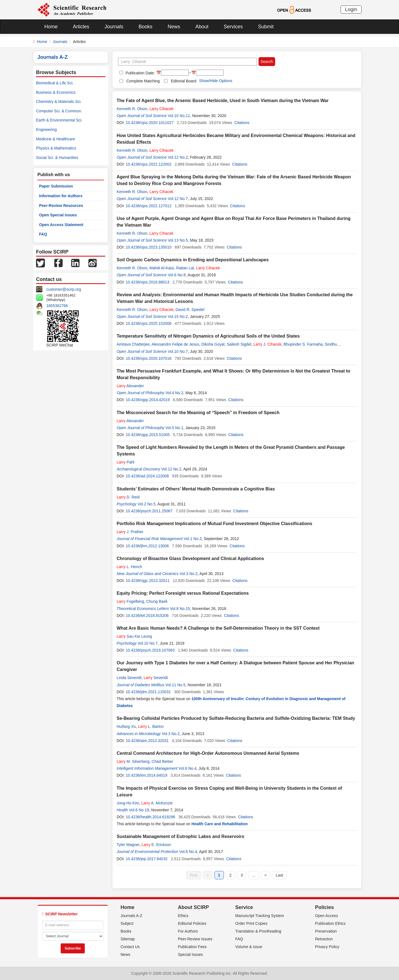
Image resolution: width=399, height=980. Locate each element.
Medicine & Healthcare (56, 139)
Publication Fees (192, 947)
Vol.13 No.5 (178, 240)
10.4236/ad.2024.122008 (147, 476)
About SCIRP (193, 907)
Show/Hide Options (216, 81)
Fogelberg (130, 601)
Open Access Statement (61, 225)
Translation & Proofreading (258, 931)
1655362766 (57, 306)
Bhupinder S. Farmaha (303, 344)
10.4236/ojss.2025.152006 (149, 323)
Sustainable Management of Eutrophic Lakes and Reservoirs (181, 836)
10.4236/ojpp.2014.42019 (148, 400)
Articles (81, 27)
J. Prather (130, 532)
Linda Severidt (129, 678)
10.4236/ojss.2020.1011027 (150, 123)
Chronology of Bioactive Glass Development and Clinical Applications (190, 559)
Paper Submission (56, 186)
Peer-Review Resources (61, 206)
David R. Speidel (190, 310)
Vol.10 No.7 (178, 351)
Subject (127, 923)
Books (145, 27)
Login (351, 9)
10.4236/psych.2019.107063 (150, 650)
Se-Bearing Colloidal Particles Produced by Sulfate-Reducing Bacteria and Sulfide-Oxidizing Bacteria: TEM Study (236, 718)
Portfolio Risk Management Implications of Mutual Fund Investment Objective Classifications (214, 524)
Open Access (327, 916)
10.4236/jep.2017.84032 (147, 859)
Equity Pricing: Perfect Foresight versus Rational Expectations (183, 593)
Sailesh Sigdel (239, 344)
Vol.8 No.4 (188, 852)
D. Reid (128, 497)
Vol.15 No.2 (178, 316)
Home (51, 27)
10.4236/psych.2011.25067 (149, 511)
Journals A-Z (131, 916)
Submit (266, 27)
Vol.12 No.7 (178, 199)
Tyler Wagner (128, 845)
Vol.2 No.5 (146, 504)
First (194, 875)
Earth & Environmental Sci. (59, 120)
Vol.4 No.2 (174, 393)
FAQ (43, 234)
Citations (242, 123)
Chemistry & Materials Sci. (59, 102)
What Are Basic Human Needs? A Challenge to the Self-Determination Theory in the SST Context (218, 628)
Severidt (156, 678)
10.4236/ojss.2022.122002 (149, 164)
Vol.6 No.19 (139, 810)
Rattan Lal (185, 268)
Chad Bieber (162, 761)
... (254, 875)
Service (244, 907)
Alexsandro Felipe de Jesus (175, 344)
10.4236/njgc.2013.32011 (148, 581)
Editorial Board (184, 81)
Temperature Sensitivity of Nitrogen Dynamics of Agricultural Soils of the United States (208, 336)
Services (233, 27)
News (174, 27)
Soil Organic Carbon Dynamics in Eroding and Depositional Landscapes (193, 260)
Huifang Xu (126, 726)
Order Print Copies (251, 923)
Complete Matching (143, 81)
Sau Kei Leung (134, 636)
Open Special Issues (58, 215)
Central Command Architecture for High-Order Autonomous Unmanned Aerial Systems (208, 753)
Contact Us (130, 947)
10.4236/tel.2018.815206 (147, 616)
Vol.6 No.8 (177, 275)
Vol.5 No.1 (174, 428)
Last (279, 875)
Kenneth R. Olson (132, 109)
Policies (324, 907)
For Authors (188, 931)
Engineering (46, 130)
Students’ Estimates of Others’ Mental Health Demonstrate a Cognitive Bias (196, 489)
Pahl (126, 462)
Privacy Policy (327, 947)
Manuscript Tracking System (260, 916)
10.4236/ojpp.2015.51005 (148, 435)
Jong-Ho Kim (128, 803)
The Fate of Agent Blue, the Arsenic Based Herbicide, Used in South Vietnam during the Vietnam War (223, 101)
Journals (114, 27)
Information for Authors (61, 196)
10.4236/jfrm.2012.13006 (147, 546)
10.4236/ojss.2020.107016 (149, 358)
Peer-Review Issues (195, 939)
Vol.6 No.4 (187, 768)
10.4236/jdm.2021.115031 (148, 692)
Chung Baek (157, 601)
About (202, 27)
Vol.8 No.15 (180, 609)
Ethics (183, 916)
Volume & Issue (249, 947)
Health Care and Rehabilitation (220, 824)
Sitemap (128, 939)
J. (267, 344)
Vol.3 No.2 (189, 574)
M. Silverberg (133, 761)
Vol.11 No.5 (175, 685)
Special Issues (190, 954)
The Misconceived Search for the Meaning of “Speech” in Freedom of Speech (198, 413)
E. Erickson (156, 845)
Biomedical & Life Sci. (55, 83)
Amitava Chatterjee (133, 344)
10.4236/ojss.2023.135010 (149, 247)
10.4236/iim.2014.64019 (147, 775)
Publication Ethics (330, 923)
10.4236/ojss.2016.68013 (148, 282)
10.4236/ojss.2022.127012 (149, 206)
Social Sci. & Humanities (57, 158)
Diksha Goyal (213, 344)
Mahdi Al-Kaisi (162, 268)
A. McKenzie (157, 803)
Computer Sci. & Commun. (59, 111)
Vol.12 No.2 (178, 157)
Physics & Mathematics (56, 148)
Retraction (324, 939)
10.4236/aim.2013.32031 (147, 741)
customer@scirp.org (64, 289)
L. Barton (151, 726)
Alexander (130, 386)
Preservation (326, 931)
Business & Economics (56, 92)
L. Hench (129, 567)
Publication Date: (140, 73)
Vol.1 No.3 (193, 539)
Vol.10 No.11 (179, 116)
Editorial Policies (192, 923)
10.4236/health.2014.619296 (150, 817)
